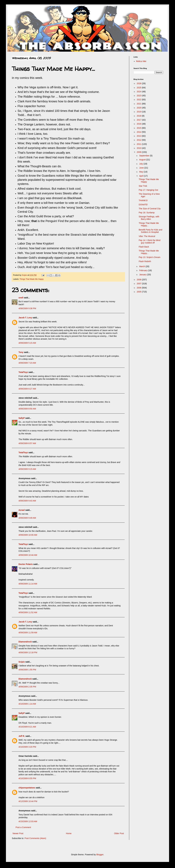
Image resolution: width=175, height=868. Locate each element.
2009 (139, 152)
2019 (139, 112)
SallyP (22, 418)
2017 (139, 120)
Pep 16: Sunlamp (147, 213)
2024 (139, 92)
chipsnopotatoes (27, 788)
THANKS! (143, 200)
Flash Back (144, 247)
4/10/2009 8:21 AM (27, 727)
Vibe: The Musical (147, 236)
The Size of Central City (150, 209)
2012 (139, 140)
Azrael (22, 510)
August (143, 160)
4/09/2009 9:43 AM (27, 501)
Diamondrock (25, 642)
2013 (139, 136)
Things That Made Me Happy (32, 279)
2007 (139, 284)
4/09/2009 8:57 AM (27, 443)
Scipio (22, 662)
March (142, 266)
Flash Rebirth (145, 261)
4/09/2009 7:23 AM (27, 363)
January (143, 275)
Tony (21, 352)
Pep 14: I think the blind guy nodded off (150, 241)
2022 (139, 100)
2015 (139, 128)
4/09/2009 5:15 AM (27, 343)
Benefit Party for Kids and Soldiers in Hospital (150, 231)
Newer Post (18, 833)
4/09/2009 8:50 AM (27, 409)
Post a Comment (23, 827)
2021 (139, 104)
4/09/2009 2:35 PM (27, 687)
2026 (139, 83)
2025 (139, 88)
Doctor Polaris (26, 564)
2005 (139, 292)
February (144, 270)
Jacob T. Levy (25, 318)
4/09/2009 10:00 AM (28, 535)
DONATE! (143, 205)
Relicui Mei (141, 61)
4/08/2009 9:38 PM (27, 308)
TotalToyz (23, 372)
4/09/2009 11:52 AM (28, 612)
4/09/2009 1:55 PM (27, 670)
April (142, 176)
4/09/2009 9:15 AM (27, 469)
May (141, 172)
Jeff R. (22, 736)
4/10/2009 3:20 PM (27, 747)
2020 (139, 108)
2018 (139, 116)
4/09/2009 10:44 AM (28, 555)
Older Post (119, 833)
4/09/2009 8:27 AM (27, 389)
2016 (139, 124)
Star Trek (143, 186)
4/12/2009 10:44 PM (28, 801)
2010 (139, 148)
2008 (139, 280)
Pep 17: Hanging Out (148, 190)
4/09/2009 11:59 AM (28, 633)
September (144, 156)
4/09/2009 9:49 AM (27, 518)
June (142, 168)
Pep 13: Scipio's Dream (150, 257)
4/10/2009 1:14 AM (27, 704)
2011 (139, 144)
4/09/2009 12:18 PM (28, 652)
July (141, 164)
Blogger (100, 855)
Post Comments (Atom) (35, 838)
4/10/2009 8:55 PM (27, 778)
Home (69, 833)
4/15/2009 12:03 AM (28, 821)
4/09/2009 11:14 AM (28, 584)
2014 (139, 132)
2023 (139, 96)
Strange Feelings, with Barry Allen (149, 218)
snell (21, 298)
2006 (139, 288)
